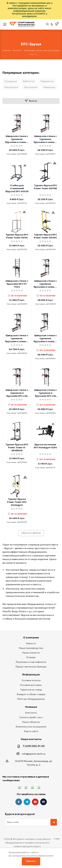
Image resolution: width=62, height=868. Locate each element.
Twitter (43, 802)
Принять (31, 861)
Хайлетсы (29, 81)
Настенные (31, 87)
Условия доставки (31, 685)
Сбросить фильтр (31, 533)
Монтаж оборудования (31, 699)
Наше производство (31, 648)
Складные (11, 81)
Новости (31, 643)
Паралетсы (47, 81)
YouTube (35, 802)
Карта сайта (31, 731)
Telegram (27, 802)
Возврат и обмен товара (31, 694)
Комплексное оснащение (31, 727)
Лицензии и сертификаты (31, 662)
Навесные (49, 87)
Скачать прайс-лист (31, 717)
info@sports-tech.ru (34, 754)
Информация (31, 674)
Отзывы (31, 657)
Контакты (31, 713)
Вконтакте (19, 802)
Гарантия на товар (31, 690)
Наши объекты (31, 722)
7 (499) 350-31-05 (34, 746)
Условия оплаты (31, 680)
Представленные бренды (31, 667)
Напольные (11, 87)
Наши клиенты (31, 653)
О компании (31, 637)
